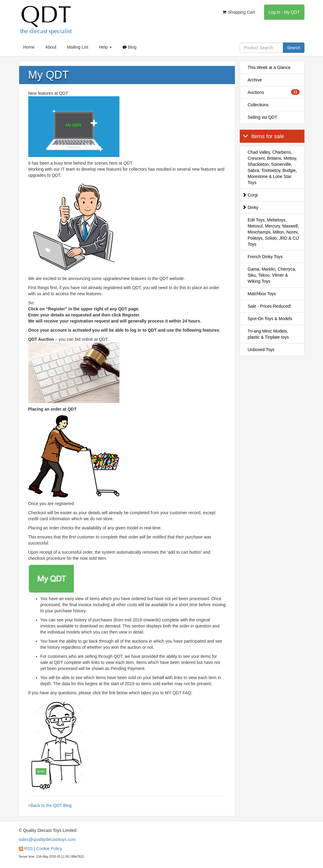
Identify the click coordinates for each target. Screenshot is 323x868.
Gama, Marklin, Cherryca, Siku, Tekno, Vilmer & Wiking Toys (272, 275)
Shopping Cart (239, 12)
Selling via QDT (262, 117)
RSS (28, 849)
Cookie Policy (49, 849)
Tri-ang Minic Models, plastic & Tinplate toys (268, 334)
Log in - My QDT (284, 12)
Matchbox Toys (262, 294)
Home (29, 47)
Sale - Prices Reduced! (269, 306)
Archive (255, 80)
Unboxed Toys (261, 350)
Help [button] (105, 47)
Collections (258, 105)
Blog (129, 47)
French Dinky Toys (265, 257)
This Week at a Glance (269, 67)
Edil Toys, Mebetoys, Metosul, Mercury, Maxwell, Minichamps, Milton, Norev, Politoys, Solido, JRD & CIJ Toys (273, 232)
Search (294, 48)
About (51, 47)
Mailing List (77, 47)
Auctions (274, 92)
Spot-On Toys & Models (270, 319)
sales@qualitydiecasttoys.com (47, 839)
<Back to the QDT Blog (50, 805)
